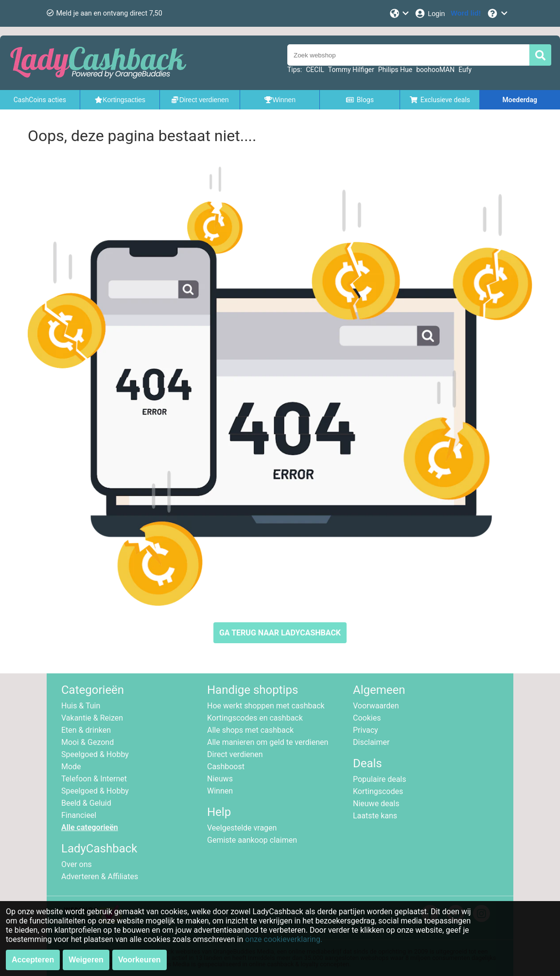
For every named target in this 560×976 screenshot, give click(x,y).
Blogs (360, 100)
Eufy (465, 70)
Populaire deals (380, 779)
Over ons (77, 864)
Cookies (367, 718)
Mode (71, 767)
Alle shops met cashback (250, 730)
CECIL (315, 70)
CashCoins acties (40, 100)
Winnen (220, 791)
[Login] (429, 13)
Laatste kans (375, 816)
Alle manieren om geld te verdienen (268, 742)
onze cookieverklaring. (284, 939)
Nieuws (220, 779)
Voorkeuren (140, 960)
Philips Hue (395, 70)
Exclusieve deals (440, 100)
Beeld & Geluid (86, 803)
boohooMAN (435, 70)
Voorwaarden (376, 706)
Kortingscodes (378, 791)
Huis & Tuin (81, 706)
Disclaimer (371, 742)
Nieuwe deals (376, 804)
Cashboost (226, 767)
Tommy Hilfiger (351, 70)
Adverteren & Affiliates (100, 877)
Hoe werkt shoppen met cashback (266, 706)
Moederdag (520, 100)
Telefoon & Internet (94, 779)
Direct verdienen (235, 754)
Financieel (79, 815)
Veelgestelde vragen (242, 828)
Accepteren (33, 960)
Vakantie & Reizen (92, 718)
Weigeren (86, 960)
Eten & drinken (86, 730)
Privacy (366, 730)
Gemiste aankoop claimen (252, 840)
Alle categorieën (90, 827)
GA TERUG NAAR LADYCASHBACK (280, 633)
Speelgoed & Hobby (95, 754)
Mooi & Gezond (87, 742)
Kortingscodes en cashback (255, 718)
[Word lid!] (466, 13)
